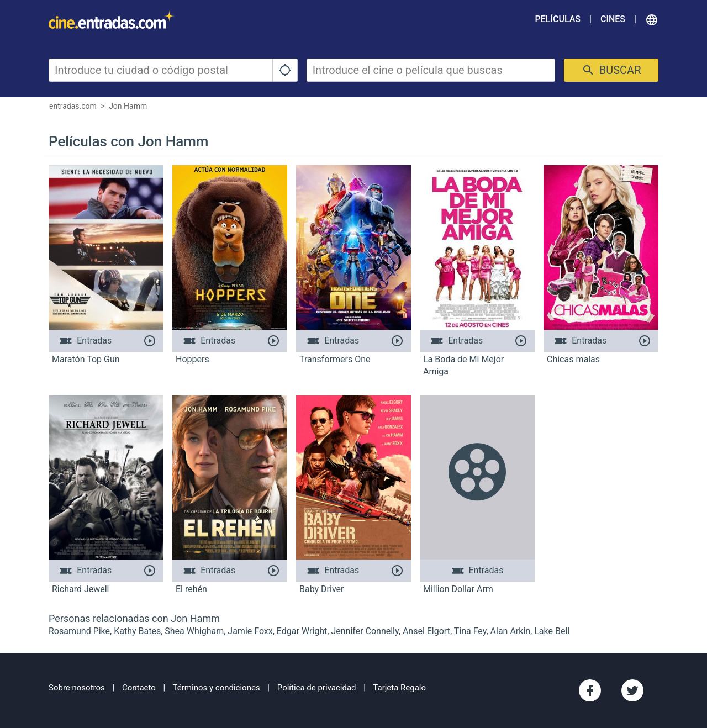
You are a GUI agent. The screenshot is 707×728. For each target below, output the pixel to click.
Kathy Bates (137, 631)
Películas (558, 19)
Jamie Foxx (250, 631)
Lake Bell (552, 631)
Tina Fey (470, 631)
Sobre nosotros (77, 688)
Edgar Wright (302, 631)
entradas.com (73, 106)
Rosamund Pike (79, 631)
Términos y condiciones (217, 688)
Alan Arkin (511, 631)
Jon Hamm (128, 106)
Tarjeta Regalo (399, 688)
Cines (613, 19)
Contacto (139, 688)
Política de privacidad (317, 688)
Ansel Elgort (426, 631)
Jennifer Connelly (365, 631)
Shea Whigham (194, 631)
